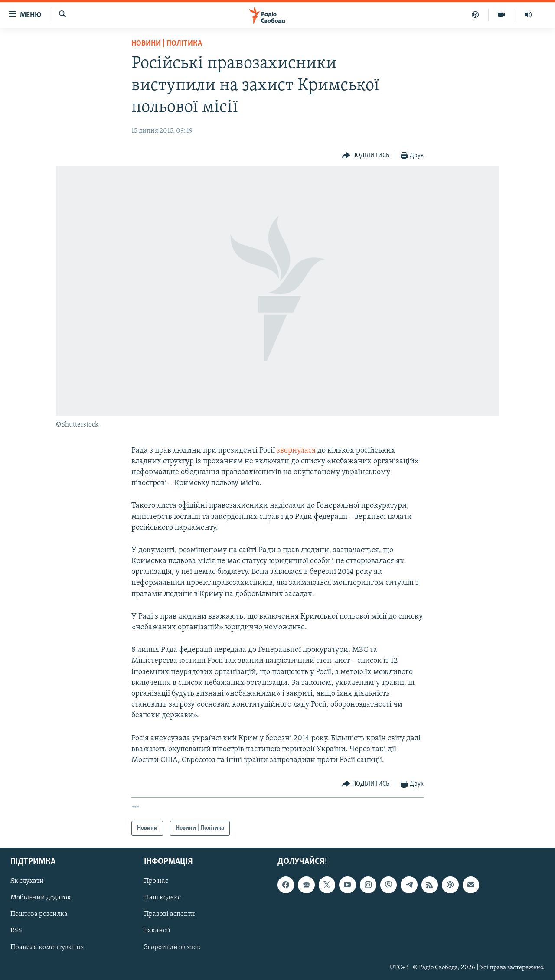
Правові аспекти (170, 915)
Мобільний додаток (41, 898)
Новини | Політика (167, 44)
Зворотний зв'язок (172, 947)
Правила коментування (47, 947)
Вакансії (157, 931)
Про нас (156, 882)
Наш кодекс (162, 898)
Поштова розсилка (39, 915)
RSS (16, 931)
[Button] (366, 156)
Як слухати (27, 882)
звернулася (296, 451)
